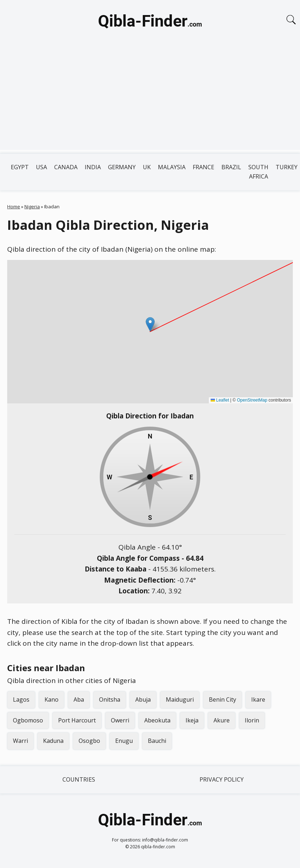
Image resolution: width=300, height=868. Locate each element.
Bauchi (157, 741)
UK (147, 167)
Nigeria (32, 207)
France (203, 167)
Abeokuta (157, 720)
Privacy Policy (222, 779)
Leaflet (220, 400)
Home (14, 207)
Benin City (222, 699)
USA (41, 167)
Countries (79, 779)
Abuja (143, 699)
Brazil (231, 167)
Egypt (20, 167)
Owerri (120, 720)
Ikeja (192, 720)
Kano (51, 699)
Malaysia (172, 167)
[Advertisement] (150, 100)
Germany (122, 167)
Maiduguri (180, 699)
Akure (222, 720)
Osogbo (89, 741)
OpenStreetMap (252, 400)
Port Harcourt (77, 720)
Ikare (258, 699)
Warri (20, 741)
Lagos (21, 699)
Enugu (124, 741)
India (93, 167)
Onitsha (110, 699)
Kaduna (53, 741)
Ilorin (252, 720)
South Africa (258, 172)
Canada (66, 167)
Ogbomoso (28, 720)
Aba (79, 699)
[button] (150, 324)
